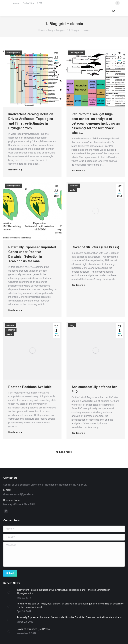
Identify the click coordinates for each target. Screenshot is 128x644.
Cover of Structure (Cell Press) (95, 247)
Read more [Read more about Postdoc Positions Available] (15, 432)
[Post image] (9, 592)
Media (72, 190)
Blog (72, 325)
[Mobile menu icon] (121, 11)
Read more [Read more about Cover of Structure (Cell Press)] (78, 285)
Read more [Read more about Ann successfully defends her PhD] (78, 433)
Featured (74, 186)
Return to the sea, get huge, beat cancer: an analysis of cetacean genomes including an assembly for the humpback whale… (96, 123)
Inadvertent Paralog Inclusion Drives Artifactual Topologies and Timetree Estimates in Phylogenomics (63, 592)
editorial (10, 325)
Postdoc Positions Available (30, 387)
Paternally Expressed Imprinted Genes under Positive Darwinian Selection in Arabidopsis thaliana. (69, 617)
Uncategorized (13, 53)
